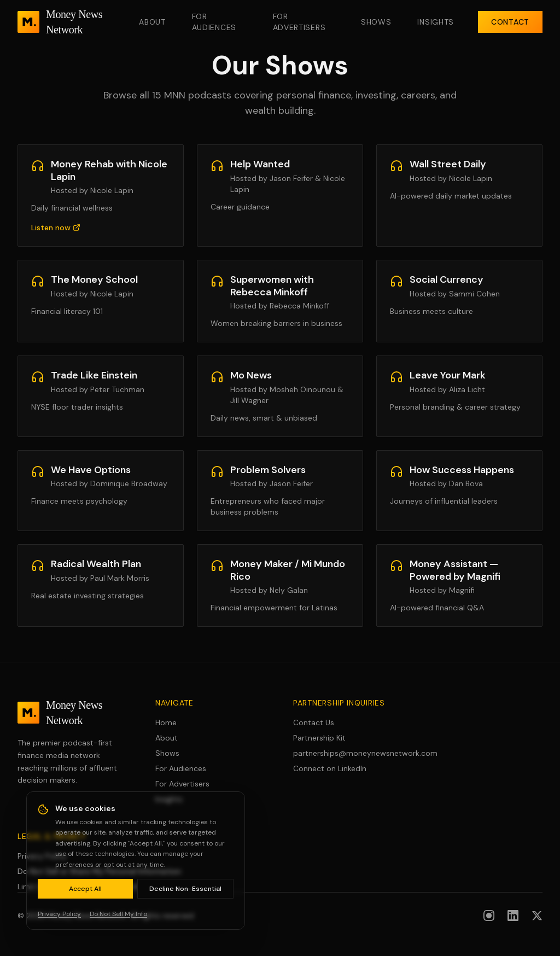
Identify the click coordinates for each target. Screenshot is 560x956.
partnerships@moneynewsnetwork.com (349, 753)
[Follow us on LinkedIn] (513, 916)
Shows (376, 22)
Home (166, 722)
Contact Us (314, 722)
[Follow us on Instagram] (489, 916)
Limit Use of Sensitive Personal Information (95, 887)
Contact (510, 22)
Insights (436, 22)
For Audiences (214, 22)
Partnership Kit (319, 738)
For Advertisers (299, 22)
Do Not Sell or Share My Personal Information (99, 871)
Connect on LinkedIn (330, 768)
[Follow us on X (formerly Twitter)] (537, 916)
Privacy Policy (42, 856)
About (152, 22)
